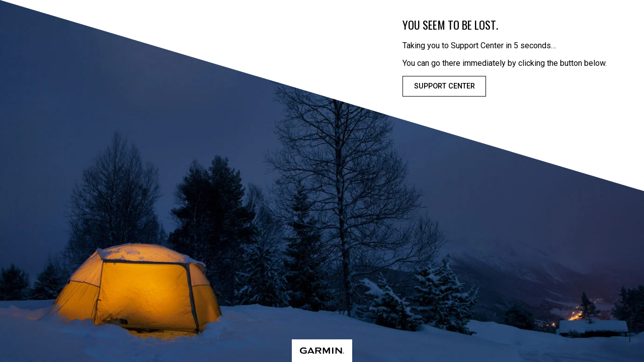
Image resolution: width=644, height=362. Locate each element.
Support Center (445, 86)
